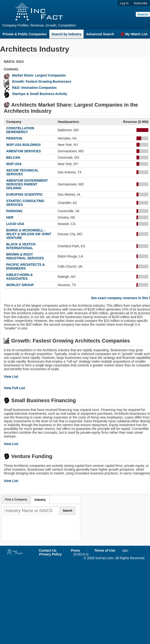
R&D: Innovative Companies (34, 88)
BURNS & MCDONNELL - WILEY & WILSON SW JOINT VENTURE (29, 234)
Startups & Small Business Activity (40, 94)
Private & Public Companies (25, 34)
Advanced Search (100, 34)
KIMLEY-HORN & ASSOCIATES (19, 277)
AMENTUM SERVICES (23, 151)
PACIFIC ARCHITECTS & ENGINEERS (26, 266)
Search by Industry (66, 34)
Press (75, 550)
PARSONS (14, 211)
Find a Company (16, 500)
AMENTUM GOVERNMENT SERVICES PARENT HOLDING (27, 184)
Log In (124, 3)
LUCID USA (15, 224)
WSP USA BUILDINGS (23, 145)
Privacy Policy (50, 554)
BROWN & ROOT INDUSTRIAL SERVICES (25, 256)
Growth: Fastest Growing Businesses (42, 81)
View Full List (14, 388)
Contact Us (48, 550)
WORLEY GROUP (20, 285)
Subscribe (141, 3)
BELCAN (13, 158)
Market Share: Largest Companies (39, 75)
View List (11, 377)
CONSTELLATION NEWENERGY (20, 130)
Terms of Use (105, 550)
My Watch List (134, 34)
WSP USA (14, 164)
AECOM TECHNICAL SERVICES (22, 172)
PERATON (14, 138)
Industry (40, 500)
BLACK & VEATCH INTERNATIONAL (21, 246)
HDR (10, 217)
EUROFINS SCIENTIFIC (24, 194)
